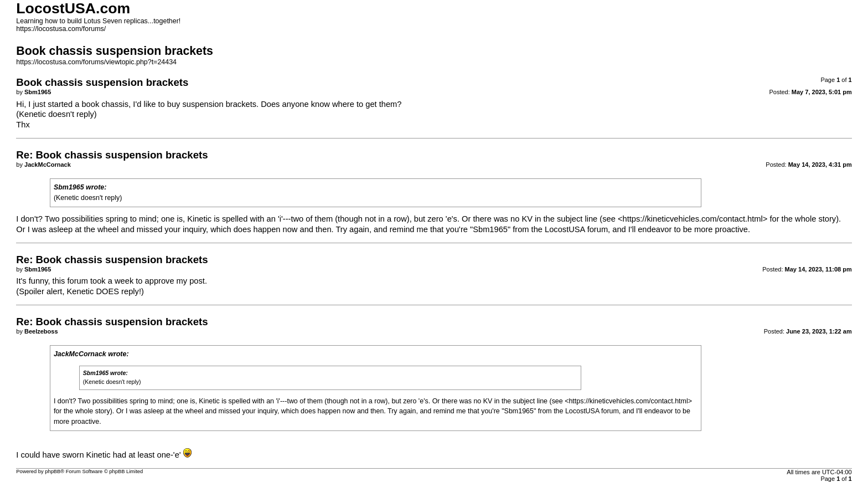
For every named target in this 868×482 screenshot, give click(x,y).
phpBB (53, 471)
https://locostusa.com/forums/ (61, 29)
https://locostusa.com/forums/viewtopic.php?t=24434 (96, 62)
